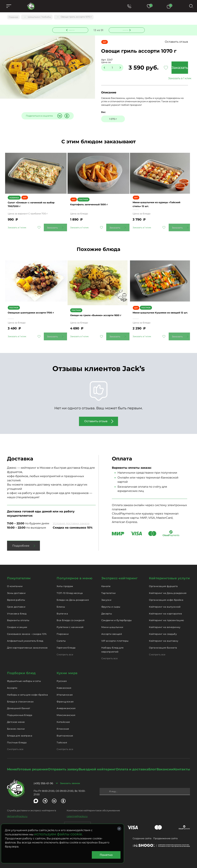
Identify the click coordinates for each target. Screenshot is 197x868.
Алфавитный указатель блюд (25, 638)
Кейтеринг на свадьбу (163, 632)
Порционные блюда (20, 713)
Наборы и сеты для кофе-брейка (27, 692)
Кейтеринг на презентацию (166, 618)
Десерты (107, 611)
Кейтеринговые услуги (169, 576)
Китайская (63, 720)
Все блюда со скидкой (71, 618)
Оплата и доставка (132, 767)
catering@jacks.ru (77, 814)
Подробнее (21, 544)
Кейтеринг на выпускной (165, 604)
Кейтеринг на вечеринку (165, 625)
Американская (66, 706)
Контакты (182, 767)
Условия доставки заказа (71, 521)
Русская (62, 679)
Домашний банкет (19, 706)
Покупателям (19, 576)
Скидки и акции (17, 625)
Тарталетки (109, 591)
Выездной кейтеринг (97, 767)
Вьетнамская (65, 733)
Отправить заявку (63, 767)
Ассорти (12, 686)
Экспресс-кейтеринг (120, 576)
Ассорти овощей (112, 632)
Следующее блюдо (125, 30)
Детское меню (16, 720)
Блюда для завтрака (20, 733)
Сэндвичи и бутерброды (117, 618)
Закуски (106, 598)
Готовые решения (32, 767)
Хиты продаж (65, 584)
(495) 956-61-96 (43, 781)
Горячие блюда (66, 645)
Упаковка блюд (17, 611)
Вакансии (165, 767)
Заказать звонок (70, 781)
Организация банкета (163, 645)
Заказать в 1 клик (178, 79)
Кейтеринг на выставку (164, 638)
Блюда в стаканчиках (20, 699)
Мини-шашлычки (112, 625)
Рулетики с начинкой (70, 625)
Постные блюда (17, 740)
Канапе (106, 584)
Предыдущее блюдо (72, 30)
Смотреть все (65, 652)
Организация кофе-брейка (166, 598)
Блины (61, 604)
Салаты (61, 638)
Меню (12, 767)
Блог (152, 767)
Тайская (62, 740)
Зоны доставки (16, 591)
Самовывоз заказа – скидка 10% (27, 632)
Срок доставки (16, 604)
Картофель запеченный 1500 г (96, 204)
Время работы (16, 598)
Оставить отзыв (176, 42)
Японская (63, 726)
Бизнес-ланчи (16, 726)
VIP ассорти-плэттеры (115, 638)
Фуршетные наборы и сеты (24, 679)
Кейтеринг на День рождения (168, 591)
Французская (65, 699)
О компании (15, 584)
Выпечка (62, 611)
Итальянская (65, 692)
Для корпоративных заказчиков (27, 645)
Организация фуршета (163, 584)
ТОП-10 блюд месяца (70, 591)
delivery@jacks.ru (17, 814)
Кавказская (64, 686)
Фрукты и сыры (111, 604)
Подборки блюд (21, 671)
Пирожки (63, 632)
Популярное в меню (74, 576)
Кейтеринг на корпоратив (165, 611)
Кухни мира (67, 671)
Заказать (178, 68)
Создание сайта (142, 836)
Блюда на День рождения (73, 598)
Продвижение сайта (165, 836)
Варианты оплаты (18, 618)
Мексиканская (66, 713)
